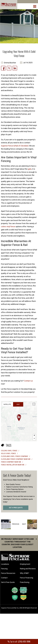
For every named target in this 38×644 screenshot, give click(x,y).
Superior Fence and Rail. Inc (10, 608)
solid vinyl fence (9, 453)
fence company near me (11, 462)
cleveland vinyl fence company (15, 456)
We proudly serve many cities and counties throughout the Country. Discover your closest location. (19, 543)
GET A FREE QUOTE (16, 508)
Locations (5, 564)
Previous (16, 524)
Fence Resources (8, 573)
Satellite (7, 404)
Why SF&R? (25, 573)
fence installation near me (13, 465)
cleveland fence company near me (16, 459)
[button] (19, 418)
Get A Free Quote (8, 582)
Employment (25, 564)
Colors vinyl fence (9, 451)
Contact (4, 578)
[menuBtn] (35, 6)
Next (24, 524)
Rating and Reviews (28, 569)
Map (18, 404)
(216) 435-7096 (24, 641)
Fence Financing (26, 578)
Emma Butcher (10, 63)
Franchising (25, 582)
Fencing (4, 569)
